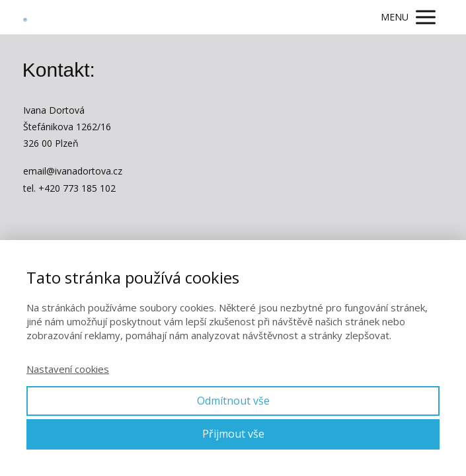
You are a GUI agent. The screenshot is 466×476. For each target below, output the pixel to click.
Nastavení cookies (68, 369)
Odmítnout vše (233, 401)
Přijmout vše (233, 434)
